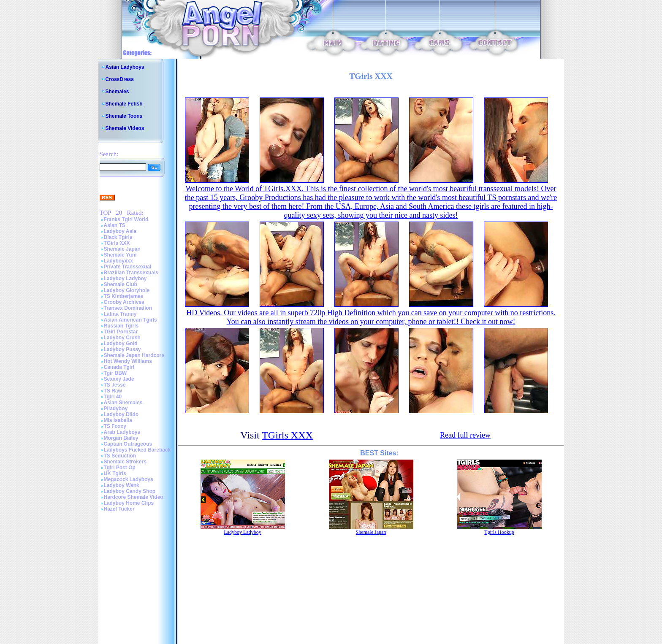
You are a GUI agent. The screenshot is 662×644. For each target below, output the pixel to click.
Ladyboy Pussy (122, 349)
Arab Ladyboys (122, 432)
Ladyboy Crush (122, 338)
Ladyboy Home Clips (129, 503)
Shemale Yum (120, 255)
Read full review (465, 435)
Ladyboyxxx (118, 261)
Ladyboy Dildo (121, 414)
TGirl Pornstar (121, 332)
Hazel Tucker (119, 509)
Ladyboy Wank (122, 485)
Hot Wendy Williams (128, 361)
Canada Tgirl (119, 367)
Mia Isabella (118, 420)
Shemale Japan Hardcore (134, 355)
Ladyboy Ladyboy (125, 279)
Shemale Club (121, 284)
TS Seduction (120, 456)
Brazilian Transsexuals (131, 273)
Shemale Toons (124, 116)
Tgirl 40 (113, 397)
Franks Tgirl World (126, 219)
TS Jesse (115, 385)
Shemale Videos (125, 128)
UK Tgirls (115, 474)
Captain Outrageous (128, 444)
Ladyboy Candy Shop (130, 491)
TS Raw (113, 391)
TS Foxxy (115, 426)
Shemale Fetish (124, 104)
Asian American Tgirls (130, 320)
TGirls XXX (117, 243)
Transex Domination (128, 308)
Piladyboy (116, 409)
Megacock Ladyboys (129, 479)
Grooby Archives (124, 302)
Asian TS (115, 225)
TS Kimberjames (124, 296)
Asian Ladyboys (125, 67)
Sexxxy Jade (119, 379)
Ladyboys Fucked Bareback (137, 450)
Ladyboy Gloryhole (127, 290)
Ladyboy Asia (120, 231)
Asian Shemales (123, 403)
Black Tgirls (118, 237)
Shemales (117, 92)
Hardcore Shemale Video (134, 497)
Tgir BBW (115, 373)
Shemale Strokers (125, 462)
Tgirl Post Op (120, 468)
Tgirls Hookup (499, 532)
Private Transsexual (128, 267)
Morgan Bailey (121, 438)
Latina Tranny (120, 314)
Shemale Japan (122, 249)
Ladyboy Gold (121, 344)
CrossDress (120, 79)
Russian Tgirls (121, 326)
